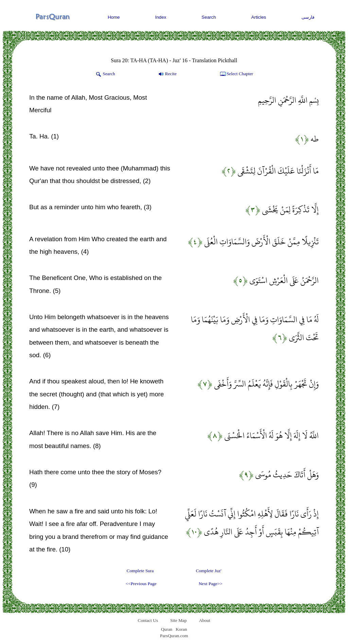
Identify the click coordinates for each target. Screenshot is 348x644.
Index (161, 17)
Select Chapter (236, 74)
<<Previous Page (141, 584)
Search (209, 17)
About (204, 620)
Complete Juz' (208, 571)
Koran (181, 629)
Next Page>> (210, 584)
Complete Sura (140, 571)
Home (114, 17)
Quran (167, 629)
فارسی (308, 17)
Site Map (179, 620)
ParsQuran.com (174, 636)
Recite (167, 74)
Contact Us (148, 620)
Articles (259, 17)
